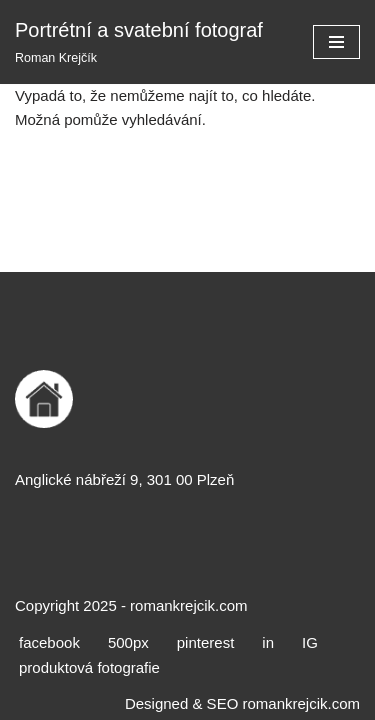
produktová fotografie (89, 667)
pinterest (206, 642)
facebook (49, 642)
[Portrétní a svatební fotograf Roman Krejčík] (139, 42)
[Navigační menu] (336, 42)
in (268, 642)
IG (310, 642)
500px (128, 642)
